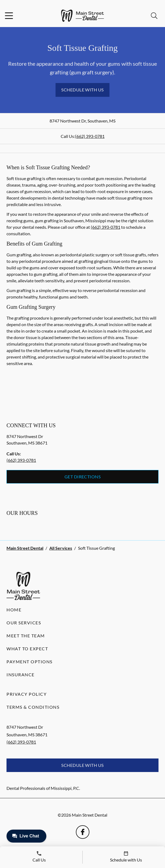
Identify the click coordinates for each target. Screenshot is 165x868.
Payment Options (30, 662)
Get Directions (83, 477)
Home (14, 610)
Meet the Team (26, 636)
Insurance (21, 675)
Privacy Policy (27, 694)
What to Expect (27, 649)
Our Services (24, 623)
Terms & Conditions (33, 707)
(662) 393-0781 (90, 136)
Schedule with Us (82, 90)
